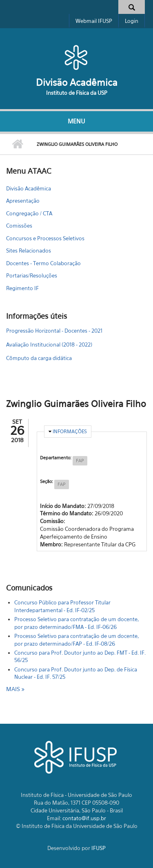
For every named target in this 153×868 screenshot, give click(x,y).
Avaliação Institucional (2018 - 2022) (49, 345)
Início (17, 144)
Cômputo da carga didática (39, 358)
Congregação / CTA (29, 213)
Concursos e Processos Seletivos (45, 238)
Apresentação (23, 201)
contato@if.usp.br (84, 818)
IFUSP (99, 848)
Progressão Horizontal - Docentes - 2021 (54, 331)
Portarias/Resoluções (32, 275)
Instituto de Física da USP (77, 93)
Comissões (19, 226)
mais (14, 689)
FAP (80, 461)
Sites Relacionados (29, 251)
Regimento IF (22, 288)
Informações (70, 431)
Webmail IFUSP (94, 21)
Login (132, 21)
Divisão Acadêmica (77, 82)
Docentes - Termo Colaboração (43, 263)
